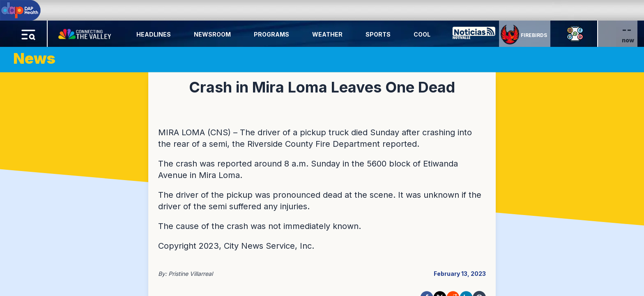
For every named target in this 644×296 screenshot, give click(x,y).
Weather (327, 34)
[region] (322, 148)
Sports (378, 34)
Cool (422, 34)
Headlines (154, 34)
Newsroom (212, 34)
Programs (271, 34)
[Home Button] (85, 32)
